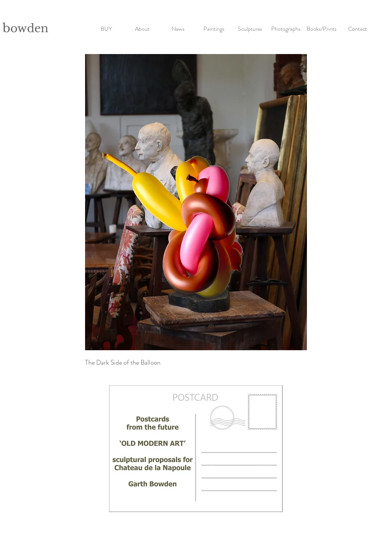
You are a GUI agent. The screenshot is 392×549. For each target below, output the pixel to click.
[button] (214, 26)
